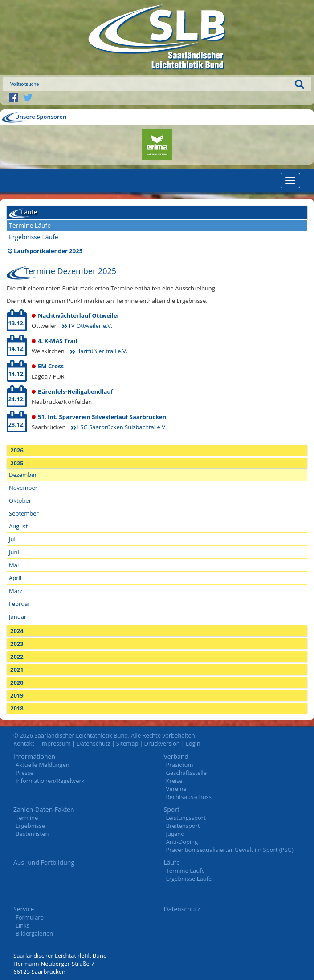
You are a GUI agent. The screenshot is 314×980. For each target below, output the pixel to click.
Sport (172, 809)
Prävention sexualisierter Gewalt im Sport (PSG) (230, 850)
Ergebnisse (30, 826)
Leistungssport (186, 818)
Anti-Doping (182, 842)
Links (22, 925)
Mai (14, 565)
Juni (14, 552)
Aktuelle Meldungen (43, 765)
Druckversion (162, 743)
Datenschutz (94, 743)
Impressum (55, 743)
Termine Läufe (30, 225)
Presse (24, 773)
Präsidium (180, 765)
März (16, 591)
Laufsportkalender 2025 (48, 251)
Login (193, 743)
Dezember (23, 475)
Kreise (174, 781)
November (23, 488)
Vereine (176, 789)
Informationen (34, 756)
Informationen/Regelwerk (50, 781)
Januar (18, 617)
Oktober (20, 500)
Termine (27, 818)
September (24, 513)
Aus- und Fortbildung (44, 862)
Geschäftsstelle (187, 773)
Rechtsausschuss (189, 797)
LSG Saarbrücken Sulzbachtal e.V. (122, 427)
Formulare (30, 917)
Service (24, 909)
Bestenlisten (32, 834)
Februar (20, 604)
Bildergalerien (34, 933)
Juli (13, 539)
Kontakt (24, 743)
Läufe (172, 862)
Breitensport (183, 826)
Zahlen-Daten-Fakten (44, 809)
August (18, 526)
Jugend (175, 834)
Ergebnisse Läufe (34, 237)
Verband (176, 756)
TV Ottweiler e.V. (90, 326)
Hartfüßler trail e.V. (102, 351)
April (15, 578)
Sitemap (127, 743)
